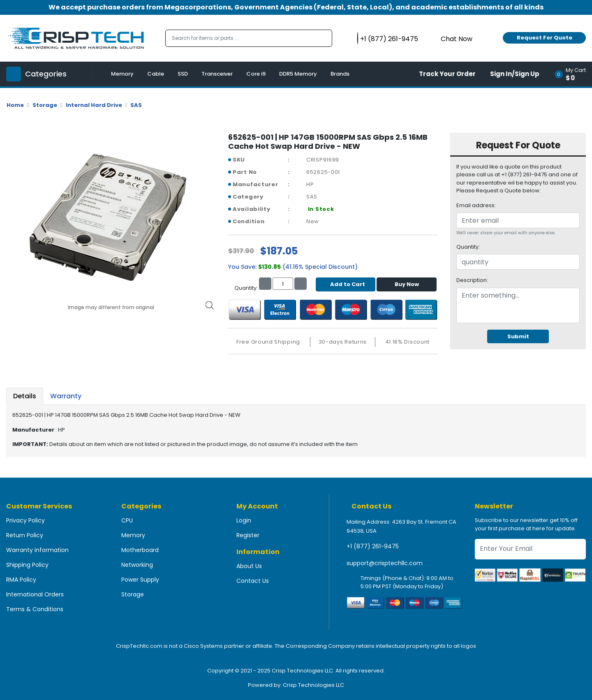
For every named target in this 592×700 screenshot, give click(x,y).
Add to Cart (346, 284)
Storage (45, 105)
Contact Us (253, 581)
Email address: (476, 205)
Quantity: (468, 247)
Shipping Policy (27, 565)
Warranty (66, 396)
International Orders (35, 594)
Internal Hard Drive (94, 105)
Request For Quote (545, 38)
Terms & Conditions (35, 609)
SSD (183, 74)
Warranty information (37, 550)
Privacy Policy (25, 520)
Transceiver (217, 74)
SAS (136, 105)
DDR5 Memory (298, 74)
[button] (573, 74)
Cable (156, 74)
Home (15, 105)
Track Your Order (447, 74)
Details (25, 396)
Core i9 (256, 74)
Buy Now (407, 284)
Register (248, 535)
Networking (137, 565)
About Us (249, 566)
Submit (518, 336)
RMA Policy (21, 580)
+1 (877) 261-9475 (373, 546)
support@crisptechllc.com (385, 563)
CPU (127, 520)
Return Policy (25, 535)
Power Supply (140, 580)
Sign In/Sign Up (515, 74)
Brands (340, 74)
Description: (472, 280)
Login (244, 520)
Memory (122, 74)
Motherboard (140, 550)
